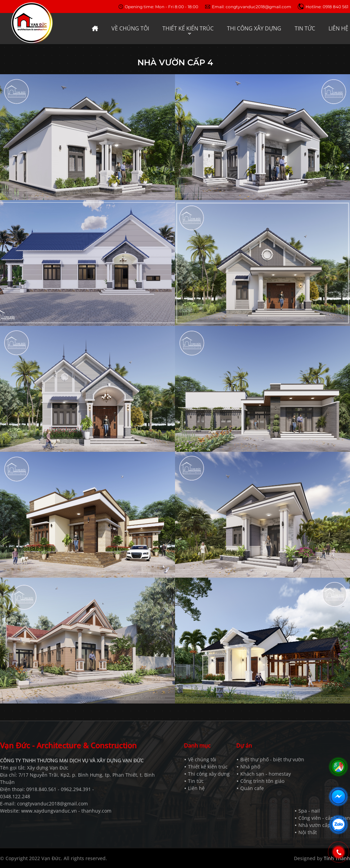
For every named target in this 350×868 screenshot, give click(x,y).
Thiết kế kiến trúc (208, 767)
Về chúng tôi (202, 759)
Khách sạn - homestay (266, 774)
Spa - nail (309, 811)
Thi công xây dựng (209, 774)
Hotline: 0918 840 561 (327, 7)
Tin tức (196, 781)
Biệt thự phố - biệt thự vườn (272, 759)
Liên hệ (196, 788)
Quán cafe (252, 788)
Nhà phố (250, 767)
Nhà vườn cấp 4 (317, 825)
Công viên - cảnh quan (324, 818)
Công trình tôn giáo (262, 781)
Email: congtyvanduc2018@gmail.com (252, 7)
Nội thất (308, 832)
